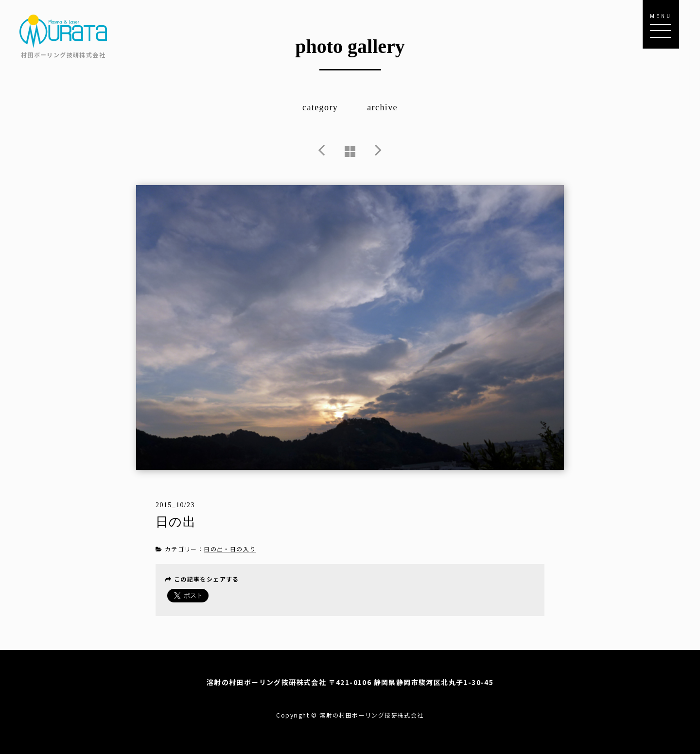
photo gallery (350, 46)
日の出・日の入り (230, 549)
